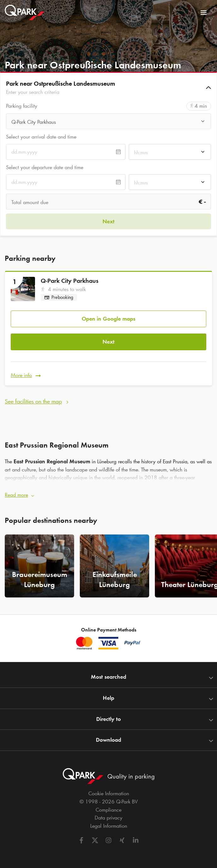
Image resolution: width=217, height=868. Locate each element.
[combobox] (108, 123)
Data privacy (108, 818)
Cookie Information (109, 793)
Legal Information (109, 826)
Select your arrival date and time (41, 137)
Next (108, 342)
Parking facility (22, 106)
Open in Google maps (108, 319)
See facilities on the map (33, 401)
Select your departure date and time (45, 167)
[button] (108, 88)
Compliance (108, 810)
